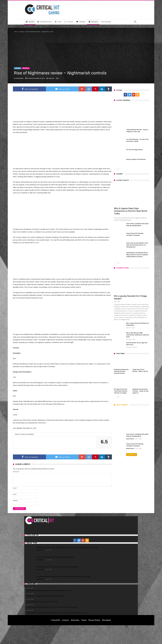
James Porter (119, 439)
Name (26, 507)
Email (26, 513)
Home (27, 32)
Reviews (37, 68)
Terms (84, 639)
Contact (66, 639)
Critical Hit (56, 639)
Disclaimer (107, 639)
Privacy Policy (94, 639)
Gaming (33, 32)
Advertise (75, 639)
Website (27, 519)
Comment (27, 490)
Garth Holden (31, 78)
